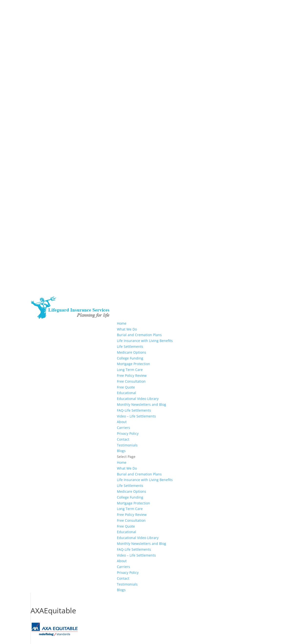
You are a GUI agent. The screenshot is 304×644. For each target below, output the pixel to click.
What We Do (127, 329)
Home (122, 323)
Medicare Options (132, 352)
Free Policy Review (132, 375)
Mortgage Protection (133, 364)
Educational (127, 393)
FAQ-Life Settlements (134, 410)
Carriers (123, 428)
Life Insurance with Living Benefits (145, 341)
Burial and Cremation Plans (139, 335)
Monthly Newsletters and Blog (142, 404)
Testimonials (127, 445)
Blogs (121, 451)
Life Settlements (130, 346)
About (122, 422)
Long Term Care (130, 370)
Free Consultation (131, 381)
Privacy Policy (128, 433)
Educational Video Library (138, 399)
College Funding (130, 358)
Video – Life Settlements (136, 416)
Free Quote (126, 387)
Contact (123, 439)
